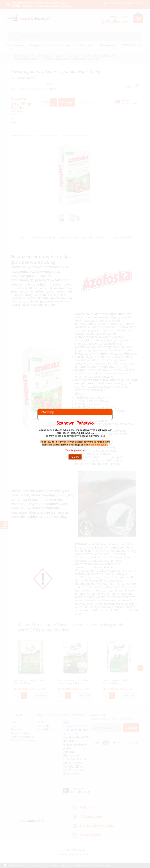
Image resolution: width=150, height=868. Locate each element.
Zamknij (75, 457)
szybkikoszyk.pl (98, 445)
